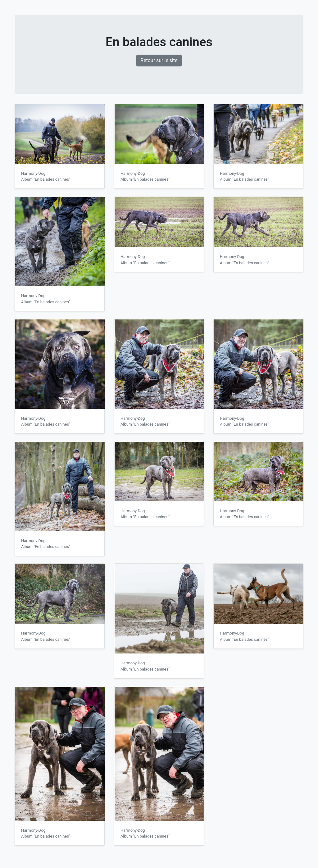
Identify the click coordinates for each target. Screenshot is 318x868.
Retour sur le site (159, 60)
